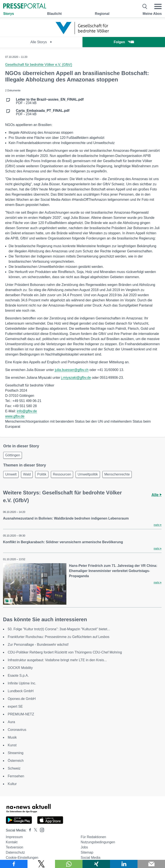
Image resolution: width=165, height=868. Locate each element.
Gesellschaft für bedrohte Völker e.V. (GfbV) (39, 65)
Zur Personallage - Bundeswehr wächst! (38, 645)
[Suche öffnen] (145, 6)
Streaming (16, 753)
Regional (102, 14)
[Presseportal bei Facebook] (29, 830)
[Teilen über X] (41, 864)
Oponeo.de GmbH (22, 699)
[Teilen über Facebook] (14, 864)
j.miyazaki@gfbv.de (76, 378)
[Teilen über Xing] (96, 864)
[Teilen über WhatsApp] (69, 864)
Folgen (124, 42)
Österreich (16, 761)
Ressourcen (62, 474)
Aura (11, 722)
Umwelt (11, 474)
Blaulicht (54, 14)
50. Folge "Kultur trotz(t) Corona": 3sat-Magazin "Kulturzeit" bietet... (59, 629)
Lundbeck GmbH (21, 691)
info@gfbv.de (27, 411)
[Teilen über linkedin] (124, 864)
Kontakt (12, 842)
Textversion (15, 847)
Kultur (12, 784)
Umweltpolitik (88, 474)
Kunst (12, 745)
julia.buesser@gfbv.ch (72, 370)
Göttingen (13, 455)
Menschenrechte (117, 474)
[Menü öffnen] (158, 6)
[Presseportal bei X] (34, 830)
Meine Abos (152, 14)
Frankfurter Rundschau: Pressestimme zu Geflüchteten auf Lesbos (59, 637)
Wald (27, 474)
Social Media (90, 858)
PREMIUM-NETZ (21, 714)
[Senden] (151, 864)
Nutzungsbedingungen (98, 842)
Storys (9, 14)
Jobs (84, 847)
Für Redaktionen (93, 837)
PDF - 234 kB (50, 101)
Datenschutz (15, 852)
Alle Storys (41, 42)
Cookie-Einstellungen (22, 858)
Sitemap (87, 852)
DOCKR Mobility (20, 668)
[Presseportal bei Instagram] (41, 830)
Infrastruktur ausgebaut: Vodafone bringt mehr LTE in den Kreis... (57, 660)
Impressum (14, 837)
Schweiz (14, 768)
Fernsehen (16, 776)
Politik (42, 474)
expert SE (15, 706)
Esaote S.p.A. (18, 676)
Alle (157, 495)
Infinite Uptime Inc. (22, 683)
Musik (12, 737)
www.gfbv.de (15, 416)
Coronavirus (17, 730)
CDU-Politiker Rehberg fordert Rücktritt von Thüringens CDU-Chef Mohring (65, 652)
